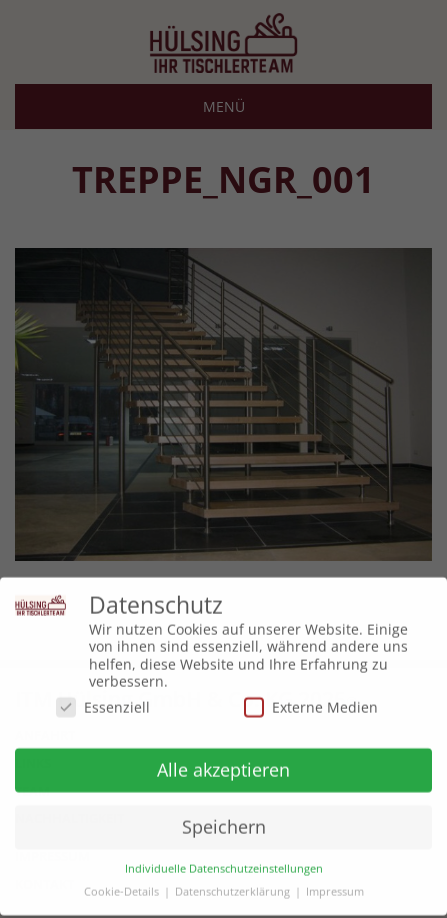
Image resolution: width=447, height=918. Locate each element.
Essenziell (103, 700)
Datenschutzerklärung (232, 886)
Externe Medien (311, 700)
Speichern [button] (224, 821)
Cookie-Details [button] (121, 886)
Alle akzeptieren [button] (223, 764)
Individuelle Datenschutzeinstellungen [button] (224, 863)
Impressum (335, 886)
